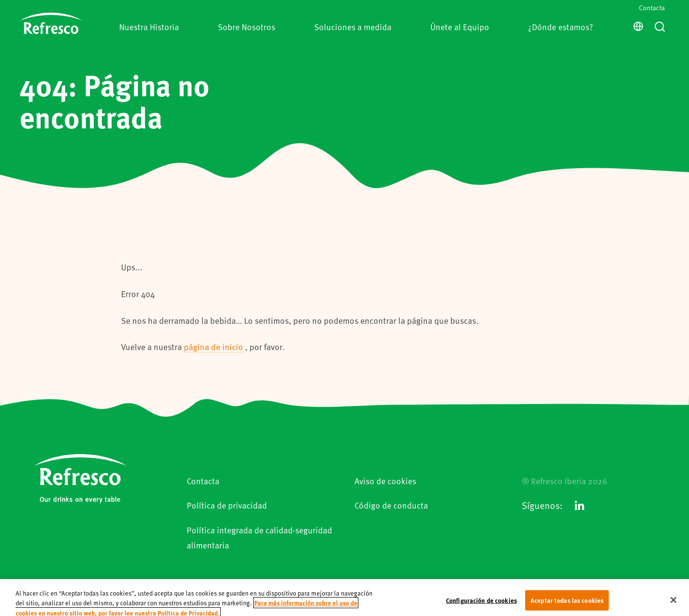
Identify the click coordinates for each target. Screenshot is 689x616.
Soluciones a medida (353, 27)
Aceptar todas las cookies (567, 604)
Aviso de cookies (385, 481)
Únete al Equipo (460, 27)
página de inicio (213, 347)
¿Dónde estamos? (561, 27)
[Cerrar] (673, 604)
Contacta (652, 8)
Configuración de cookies (481, 604)
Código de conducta (391, 505)
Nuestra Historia (149, 27)
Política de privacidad (227, 505)
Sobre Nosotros (247, 27)
